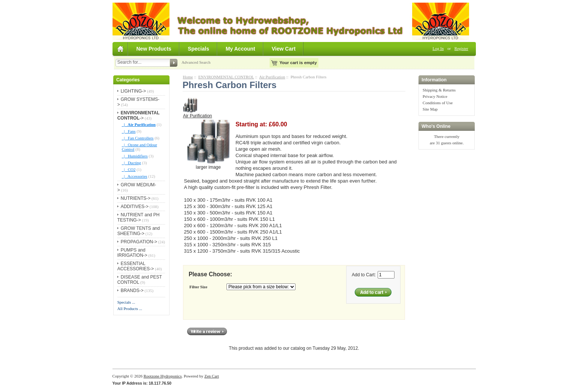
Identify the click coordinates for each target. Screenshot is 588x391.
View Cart (284, 49)
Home (188, 77)
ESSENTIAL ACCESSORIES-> (136, 266)
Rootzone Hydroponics (163, 376)
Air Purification (272, 77)
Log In (438, 48)
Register (461, 48)
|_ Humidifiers (135, 156)
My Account (241, 49)
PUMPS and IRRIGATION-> (132, 253)
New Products (154, 49)
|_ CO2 (129, 169)
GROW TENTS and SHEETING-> (139, 231)
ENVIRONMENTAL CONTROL (226, 77)
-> (139, 115)
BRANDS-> (132, 291)
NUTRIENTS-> (136, 198)
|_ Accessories (135, 176)
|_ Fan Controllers (138, 138)
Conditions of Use (438, 103)
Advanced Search (196, 62)
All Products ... (130, 309)
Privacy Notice (435, 96)
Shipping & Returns (439, 90)
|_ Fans (129, 131)
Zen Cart (212, 376)
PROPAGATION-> (139, 242)
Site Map (430, 109)
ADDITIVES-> (135, 207)
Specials (199, 49)
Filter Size (198, 287)
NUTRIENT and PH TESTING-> (139, 217)
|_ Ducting (131, 163)
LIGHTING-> (133, 91)
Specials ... (126, 302)
